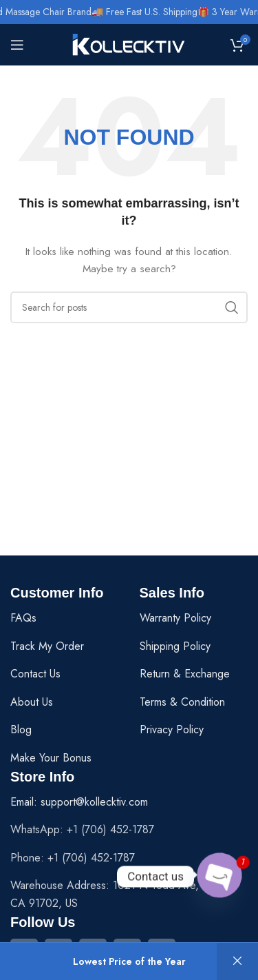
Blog (21, 729)
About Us (32, 702)
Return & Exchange (185, 674)
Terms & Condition (182, 702)
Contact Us (35, 674)
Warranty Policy (175, 618)
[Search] (129, 307)
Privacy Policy (172, 729)
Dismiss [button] (237, 961)
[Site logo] (129, 43)
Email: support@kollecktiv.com (79, 802)
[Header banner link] (129, 12)
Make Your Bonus (51, 758)
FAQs (23, 618)
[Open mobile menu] (17, 45)
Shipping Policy (175, 646)
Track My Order (47, 646)
